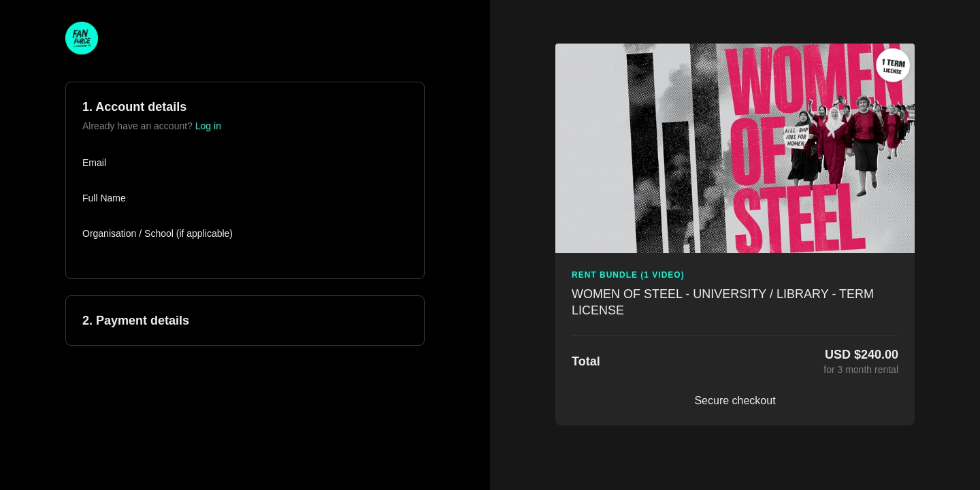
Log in (208, 126)
